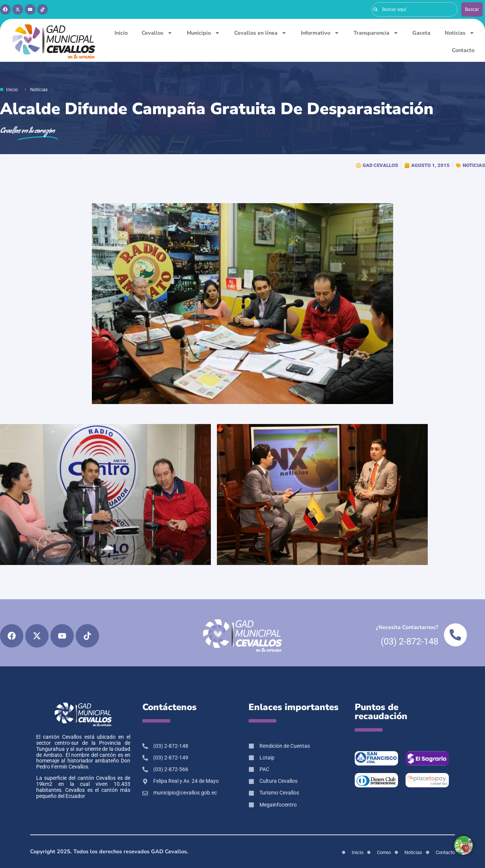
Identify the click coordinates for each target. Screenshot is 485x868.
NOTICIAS (474, 165)
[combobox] (415, 9)
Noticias (460, 33)
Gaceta (421, 33)
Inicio (121, 33)
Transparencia (376, 33)
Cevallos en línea (260, 33)
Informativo (320, 33)
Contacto (463, 50)
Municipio (203, 33)
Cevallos (157, 33)
